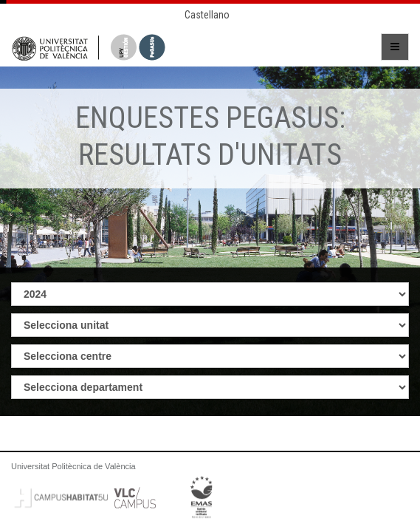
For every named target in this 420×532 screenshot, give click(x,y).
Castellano (207, 15)
